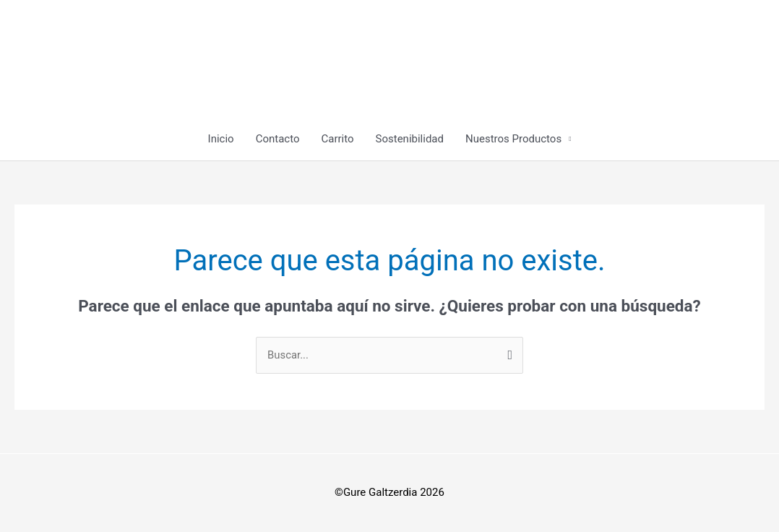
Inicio (221, 139)
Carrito (337, 139)
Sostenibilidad (410, 139)
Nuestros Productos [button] (513, 139)
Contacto (278, 139)
